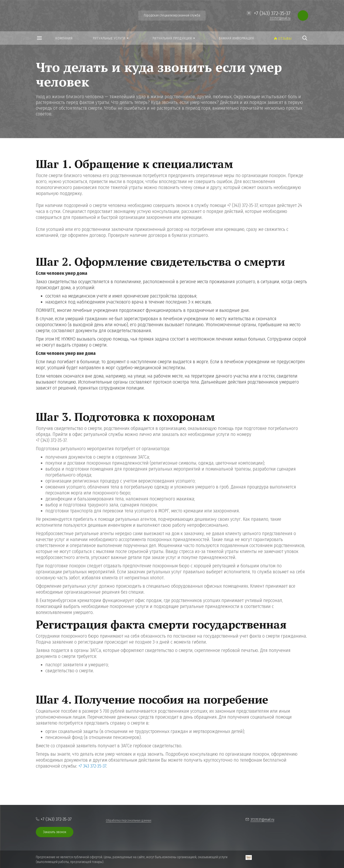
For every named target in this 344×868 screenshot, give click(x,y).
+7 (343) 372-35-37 (272, 13)
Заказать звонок (55, 832)
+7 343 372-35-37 (92, 766)
